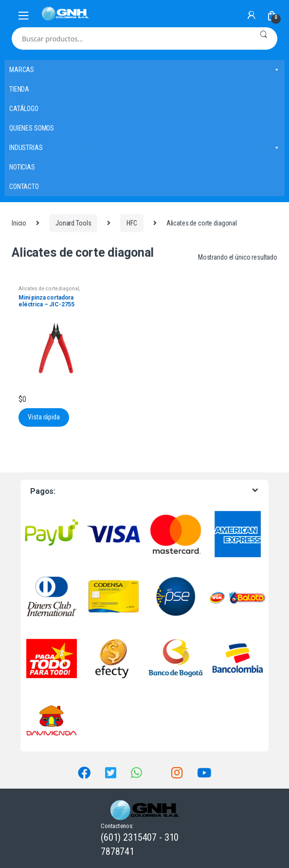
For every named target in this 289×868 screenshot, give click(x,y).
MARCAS (144, 70)
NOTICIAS (22, 167)
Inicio (19, 223)
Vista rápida (44, 417)
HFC (132, 223)
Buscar (263, 38)
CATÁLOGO (24, 109)
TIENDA (19, 89)
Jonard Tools (73, 223)
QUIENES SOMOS (32, 128)
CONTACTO (24, 187)
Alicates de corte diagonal (49, 289)
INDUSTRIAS (144, 148)
